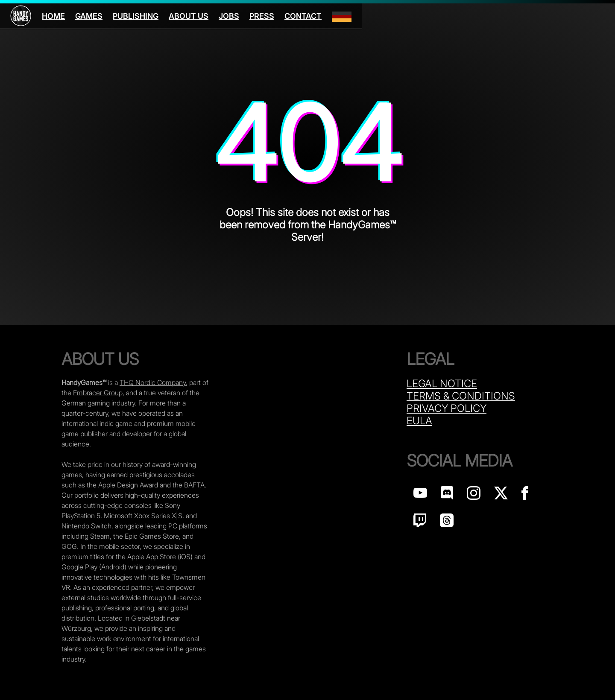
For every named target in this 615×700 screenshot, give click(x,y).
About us (189, 16)
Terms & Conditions (461, 396)
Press (262, 16)
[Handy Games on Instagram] (474, 495)
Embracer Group (98, 393)
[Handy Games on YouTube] (420, 495)
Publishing (136, 16)
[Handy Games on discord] (447, 495)
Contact (303, 16)
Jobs (229, 16)
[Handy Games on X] (501, 495)
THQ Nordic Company (153, 382)
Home (53, 16)
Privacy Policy (447, 408)
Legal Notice (442, 384)
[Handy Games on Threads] (447, 523)
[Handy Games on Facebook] (525, 495)
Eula (419, 421)
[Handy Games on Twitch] (420, 523)
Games (89, 16)
